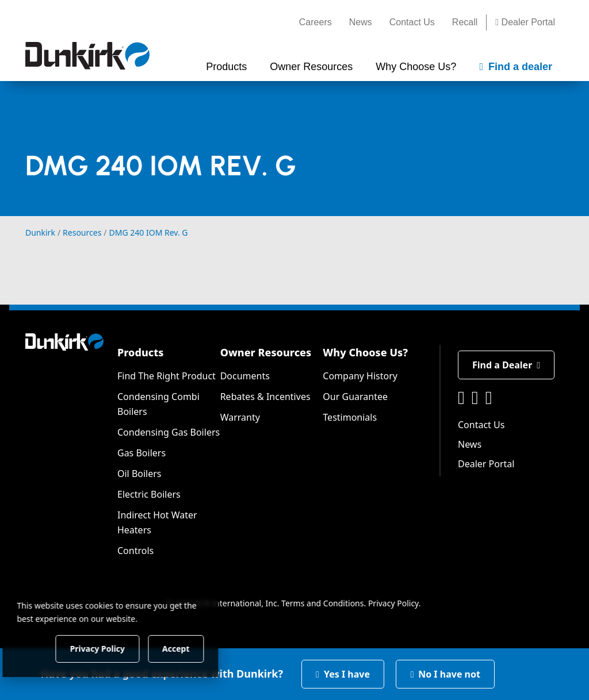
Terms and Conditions (322, 603)
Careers (315, 22)
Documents (245, 376)
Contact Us (412, 22)
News (361, 22)
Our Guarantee (355, 397)
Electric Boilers (149, 494)
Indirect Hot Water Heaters (157, 522)
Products (140, 352)
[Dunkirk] (87, 56)
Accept (196, 648)
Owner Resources (266, 352)
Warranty (240, 417)
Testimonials (350, 417)
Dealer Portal (525, 22)
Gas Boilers (141, 453)
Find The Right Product (167, 376)
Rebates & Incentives (265, 397)
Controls (135, 551)
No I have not (445, 674)
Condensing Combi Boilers (158, 404)
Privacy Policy (393, 603)
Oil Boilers (139, 474)
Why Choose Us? (365, 352)
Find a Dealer (506, 365)
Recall (465, 22)
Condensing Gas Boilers (169, 432)
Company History (360, 376)
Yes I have (343, 674)
